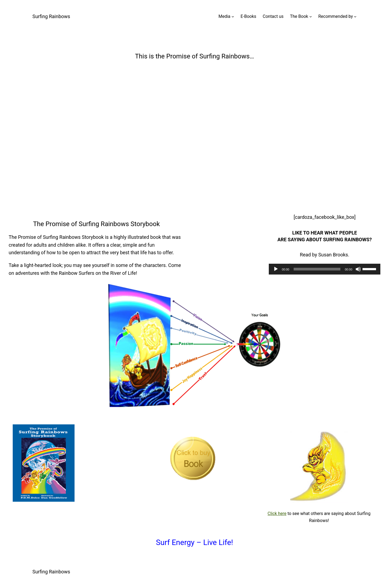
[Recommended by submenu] (355, 16)
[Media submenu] (233, 16)
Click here (277, 513)
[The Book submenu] (311, 16)
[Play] (276, 269)
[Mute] (358, 269)
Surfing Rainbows (51, 16)
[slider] (317, 269)
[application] (325, 269)
